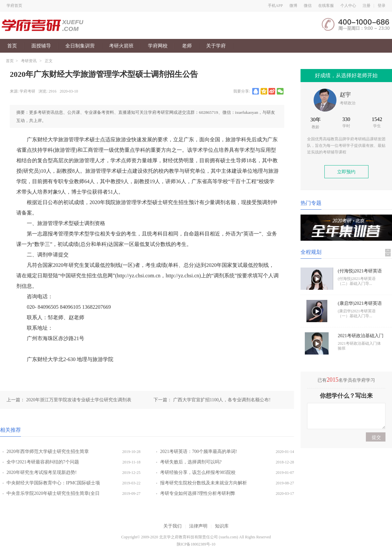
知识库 (222, 526)
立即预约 (346, 172)
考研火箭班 (121, 46)
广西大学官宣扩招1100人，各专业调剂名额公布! (222, 400)
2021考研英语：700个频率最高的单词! (199, 452)
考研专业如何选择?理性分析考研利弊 (198, 493)
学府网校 (158, 46)
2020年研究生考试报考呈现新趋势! (42, 472)
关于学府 (216, 46)
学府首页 (14, 6)
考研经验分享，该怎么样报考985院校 (198, 472)
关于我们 (172, 526)
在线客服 (326, 6)
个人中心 (348, 6)
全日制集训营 (80, 46)
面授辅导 (41, 46)
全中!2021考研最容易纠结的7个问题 (43, 462)
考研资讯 (29, 61)
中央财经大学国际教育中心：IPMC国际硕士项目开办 (53, 484)
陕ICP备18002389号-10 (196, 544)
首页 (12, 46)
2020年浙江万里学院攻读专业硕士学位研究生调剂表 (79, 400)
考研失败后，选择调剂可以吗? (191, 462)
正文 (49, 61)
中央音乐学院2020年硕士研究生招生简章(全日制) (53, 495)
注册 (367, 6)
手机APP (275, 6)
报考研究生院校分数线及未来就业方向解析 (204, 483)
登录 (382, 6)
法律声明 (198, 526)
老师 (187, 46)
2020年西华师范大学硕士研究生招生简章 (48, 452)
